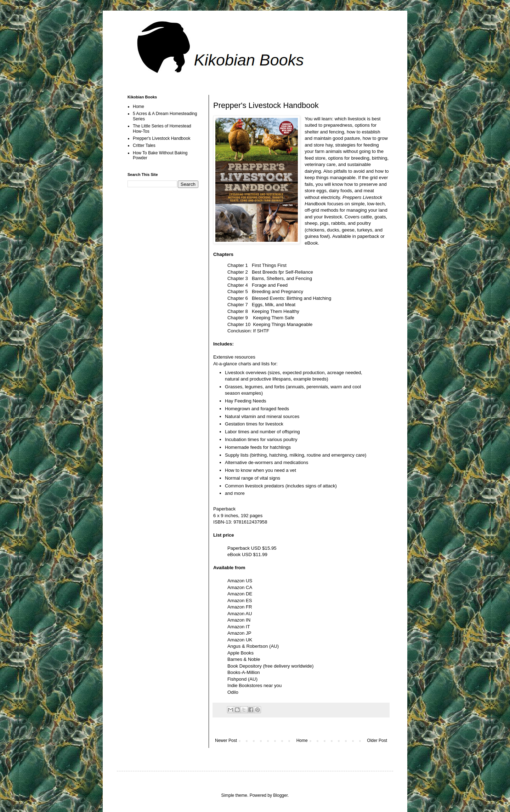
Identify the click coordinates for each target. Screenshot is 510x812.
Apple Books (240, 653)
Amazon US (240, 581)
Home (302, 740)
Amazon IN (239, 620)
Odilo (233, 692)
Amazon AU (240, 614)
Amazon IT (239, 627)
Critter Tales (144, 145)
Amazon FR (240, 607)
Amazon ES (240, 601)
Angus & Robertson (248, 646)
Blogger (280, 795)
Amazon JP (239, 633)
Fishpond (237, 679)
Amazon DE (240, 594)
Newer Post (226, 740)
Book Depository (245, 666)
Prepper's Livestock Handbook (161, 138)
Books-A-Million (244, 672)
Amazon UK (240, 640)
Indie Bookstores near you (254, 685)
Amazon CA (240, 587)
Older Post (377, 740)
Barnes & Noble (244, 659)
